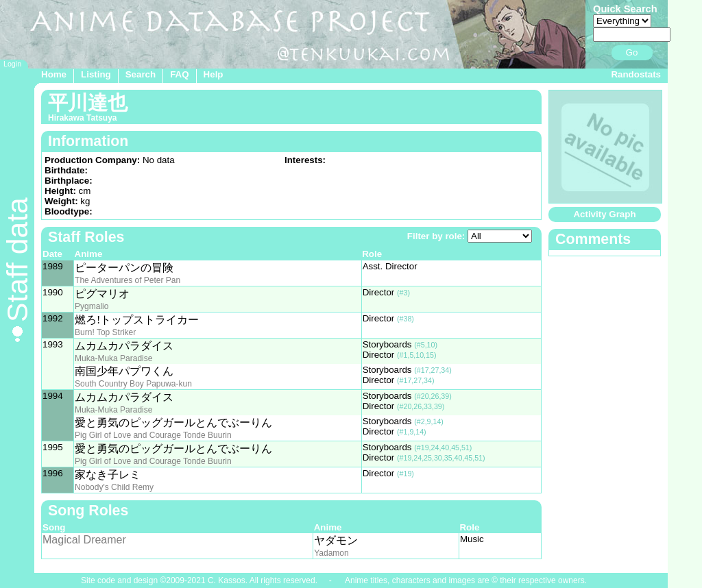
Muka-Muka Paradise (113, 358)
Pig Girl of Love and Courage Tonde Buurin (153, 435)
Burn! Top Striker (105, 332)
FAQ (179, 74)
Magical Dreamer (84, 540)
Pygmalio (92, 306)
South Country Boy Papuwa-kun (133, 384)
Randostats (636, 74)
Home (54, 74)
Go (632, 52)
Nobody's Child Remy (114, 487)
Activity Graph (604, 214)
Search (141, 74)
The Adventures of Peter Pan (128, 280)
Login (12, 64)
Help (214, 74)
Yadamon (331, 553)
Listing (96, 74)
